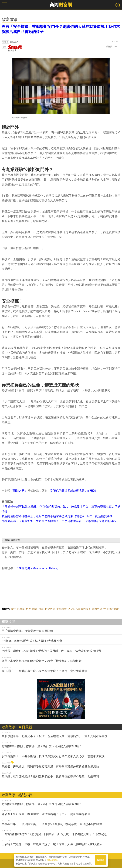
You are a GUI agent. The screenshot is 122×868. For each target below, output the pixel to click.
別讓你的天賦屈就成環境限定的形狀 (73, 491)
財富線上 (15, 48)
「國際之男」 (19, 491)
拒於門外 (50, 609)
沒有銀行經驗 (111, 609)
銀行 (13, 609)
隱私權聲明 (53, 860)
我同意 (101, 860)
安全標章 (61, 609)
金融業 (21, 609)
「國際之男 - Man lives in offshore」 (38, 568)
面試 (35, 609)
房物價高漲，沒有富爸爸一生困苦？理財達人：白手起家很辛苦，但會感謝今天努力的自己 (59, 521)
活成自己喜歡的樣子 (79, 609)
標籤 (41, 609)
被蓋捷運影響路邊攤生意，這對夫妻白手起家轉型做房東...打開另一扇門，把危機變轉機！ (58, 516)
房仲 (28, 609)
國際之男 (97, 609)
